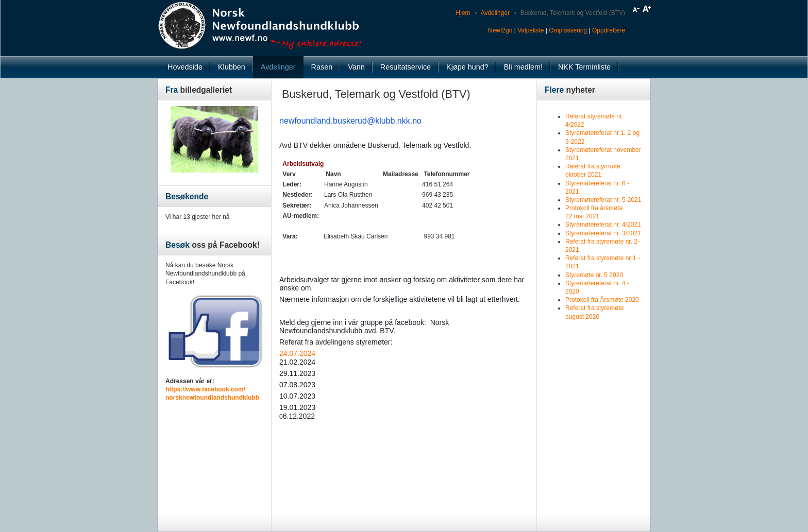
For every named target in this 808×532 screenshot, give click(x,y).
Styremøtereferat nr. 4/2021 (603, 225)
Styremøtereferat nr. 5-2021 (603, 200)
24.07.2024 (297, 353)
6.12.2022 (299, 416)
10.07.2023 (297, 396)
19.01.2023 (297, 407)
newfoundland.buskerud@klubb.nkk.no (350, 121)
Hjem (463, 13)
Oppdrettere (609, 30)
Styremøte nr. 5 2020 (594, 275)
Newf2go (500, 30)
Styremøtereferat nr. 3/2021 (603, 233)
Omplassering (568, 30)
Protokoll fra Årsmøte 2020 (602, 300)
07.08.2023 (297, 385)
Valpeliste (531, 30)
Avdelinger (495, 13)
